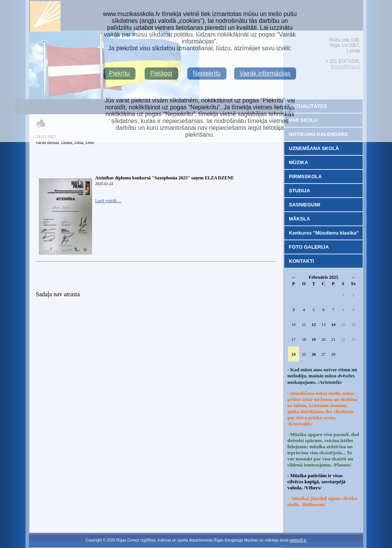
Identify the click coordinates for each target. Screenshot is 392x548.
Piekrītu (120, 73)
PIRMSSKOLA (305, 177)
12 (314, 324)
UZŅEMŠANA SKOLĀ (314, 148)
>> (353, 278)
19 (314, 339)
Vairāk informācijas (265, 73)
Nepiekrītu (207, 73)
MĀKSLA (300, 219)
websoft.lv (298, 540)
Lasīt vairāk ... (108, 201)
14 (333, 324)
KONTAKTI (301, 261)
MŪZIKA (299, 162)
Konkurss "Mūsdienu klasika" (324, 233)
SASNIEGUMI (304, 205)
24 (294, 354)
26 (314, 354)
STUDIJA (300, 191)
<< (294, 278)
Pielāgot (161, 73)
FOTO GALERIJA (309, 247)
